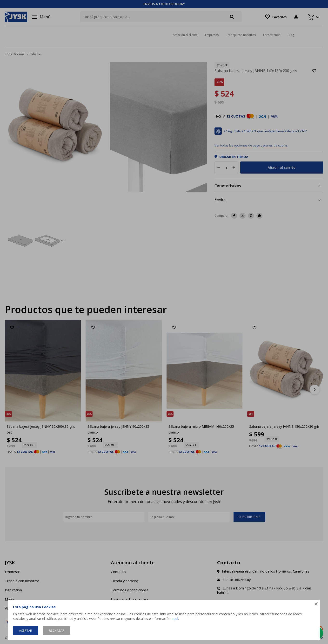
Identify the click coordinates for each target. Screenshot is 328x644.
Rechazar (57, 630)
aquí (175, 619)
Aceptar (26, 630)
